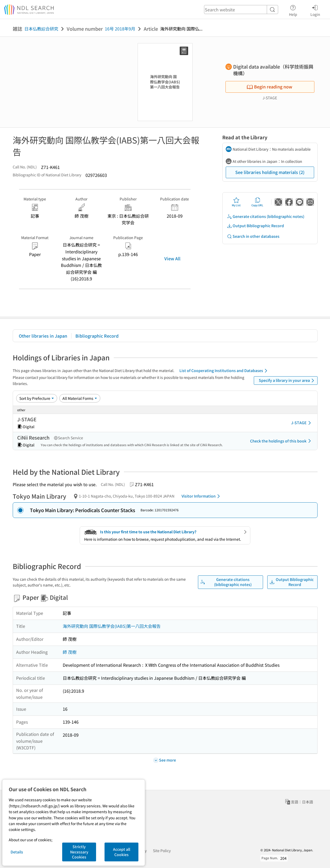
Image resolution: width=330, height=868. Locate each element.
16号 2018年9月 (120, 29)
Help (293, 10)
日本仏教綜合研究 (41, 29)
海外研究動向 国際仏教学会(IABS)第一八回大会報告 (112, 626)
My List (236, 202)
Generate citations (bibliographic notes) (266, 216)
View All (172, 258)
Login (315, 10)
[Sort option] (37, 398)
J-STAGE (302, 423)
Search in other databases (253, 236)
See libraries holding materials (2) (270, 172)
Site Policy (162, 851)
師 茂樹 (70, 652)
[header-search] (241, 10)
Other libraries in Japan (43, 336)
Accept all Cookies (122, 852)
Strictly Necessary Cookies (79, 852)
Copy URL (257, 202)
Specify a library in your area (287, 381)
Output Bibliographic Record (255, 226)
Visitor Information (202, 496)
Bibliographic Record (97, 336)
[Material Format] (80, 398)
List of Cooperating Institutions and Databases (224, 371)
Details (17, 852)
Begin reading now (269, 87)
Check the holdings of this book (281, 441)
